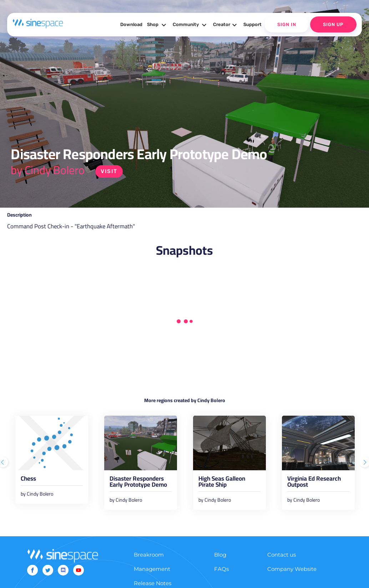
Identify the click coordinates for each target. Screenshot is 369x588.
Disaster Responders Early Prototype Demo (138, 483)
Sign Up (333, 24)
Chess (28, 480)
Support (252, 24)
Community (191, 25)
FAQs (221, 569)
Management (152, 569)
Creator (226, 25)
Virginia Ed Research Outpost (314, 483)
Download (131, 24)
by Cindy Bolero (48, 170)
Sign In (287, 24)
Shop (158, 25)
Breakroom (149, 555)
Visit (109, 171)
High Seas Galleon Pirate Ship (222, 483)
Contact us (282, 555)
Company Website (292, 569)
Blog (220, 555)
